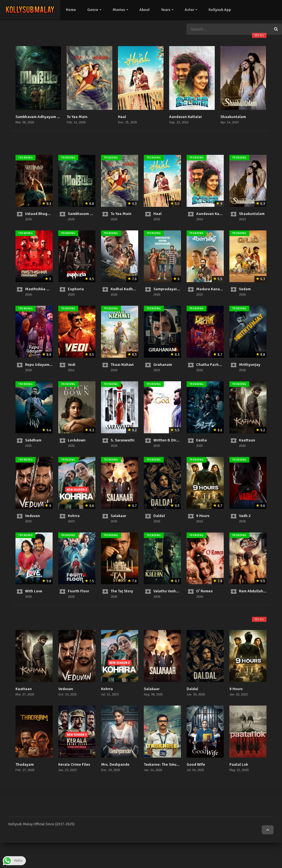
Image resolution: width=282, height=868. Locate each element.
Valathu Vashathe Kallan (175, 591)
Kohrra (74, 516)
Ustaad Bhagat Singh (43, 214)
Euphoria (76, 289)
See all (259, 35)
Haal (122, 117)
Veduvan (33, 516)
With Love (34, 591)
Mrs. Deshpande (115, 764)
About (145, 10)
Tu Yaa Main (77, 117)
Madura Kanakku (211, 289)
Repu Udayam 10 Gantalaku (50, 365)
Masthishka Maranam (44, 289)
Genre (93, 10)
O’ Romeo (204, 591)
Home (71, 10)
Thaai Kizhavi (122, 365)
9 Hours (203, 516)
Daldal (159, 516)
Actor (189, 10)
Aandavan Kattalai (185, 117)
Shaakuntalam (233, 117)
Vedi (72, 365)
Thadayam (25, 764)
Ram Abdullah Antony (258, 591)
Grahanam (163, 365)
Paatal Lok (239, 764)
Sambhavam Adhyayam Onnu (41, 117)
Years (166, 10)
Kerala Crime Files (74, 764)
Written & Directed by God (176, 440)
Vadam (245, 289)
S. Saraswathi (123, 440)
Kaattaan (247, 440)
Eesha (202, 440)
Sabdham (33, 440)
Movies (119, 10)
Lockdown (77, 440)
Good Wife (196, 764)
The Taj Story (122, 591)
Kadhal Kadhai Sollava (130, 289)
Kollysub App (220, 10)
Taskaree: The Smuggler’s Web (170, 764)
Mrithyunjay (250, 365)
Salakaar (118, 516)
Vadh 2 (245, 516)
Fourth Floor (79, 591)
